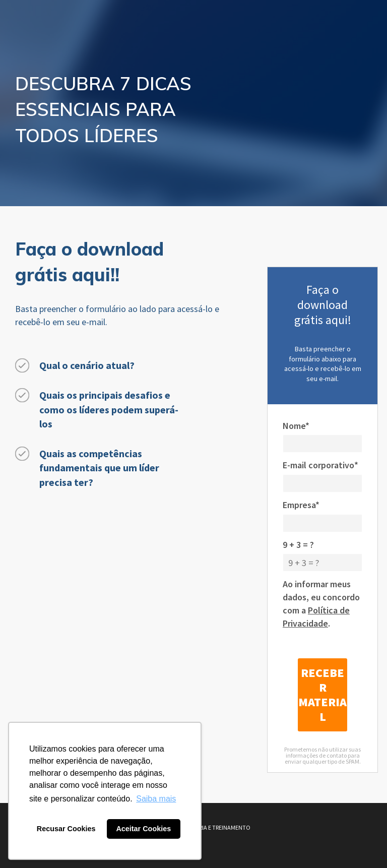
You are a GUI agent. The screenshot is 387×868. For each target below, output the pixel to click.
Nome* (296, 426)
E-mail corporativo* (320, 465)
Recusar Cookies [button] (66, 829)
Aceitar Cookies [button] (143, 829)
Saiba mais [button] (156, 799)
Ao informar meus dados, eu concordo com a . (321, 603)
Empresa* (301, 505)
